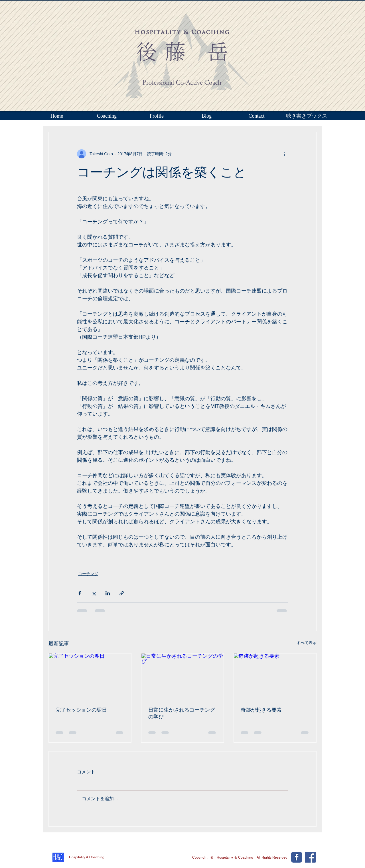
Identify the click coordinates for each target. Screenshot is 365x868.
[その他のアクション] (285, 154)
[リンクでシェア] (122, 593)
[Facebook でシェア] (80, 593)
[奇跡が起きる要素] (275, 677)
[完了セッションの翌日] (90, 677)
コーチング (88, 574)
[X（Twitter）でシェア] (94, 593)
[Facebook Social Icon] (310, 857)
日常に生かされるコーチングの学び (182, 713)
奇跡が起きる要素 (261, 710)
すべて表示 (307, 643)
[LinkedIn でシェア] (108, 593)
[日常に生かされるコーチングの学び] (183, 677)
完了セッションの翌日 (81, 710)
